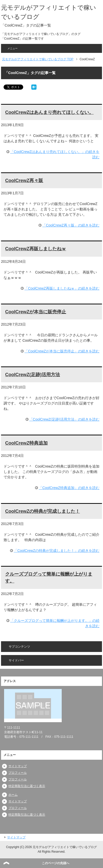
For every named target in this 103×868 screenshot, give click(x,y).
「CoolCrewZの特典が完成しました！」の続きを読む (57, 551)
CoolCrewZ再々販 (24, 181)
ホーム (13, 795)
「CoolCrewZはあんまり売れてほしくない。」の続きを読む (55, 154)
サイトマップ (18, 766)
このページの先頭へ (56, 863)
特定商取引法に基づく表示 (27, 786)
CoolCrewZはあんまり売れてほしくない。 (49, 112)
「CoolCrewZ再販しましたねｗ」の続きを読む (62, 288)
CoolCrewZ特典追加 (26, 443)
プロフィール (18, 773)
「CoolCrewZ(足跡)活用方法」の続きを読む (64, 419)
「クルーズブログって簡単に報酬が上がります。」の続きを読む (55, 623)
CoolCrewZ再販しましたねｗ (36, 249)
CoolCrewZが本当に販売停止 (36, 312)
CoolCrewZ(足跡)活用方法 (33, 375)
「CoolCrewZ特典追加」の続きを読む (69, 488)
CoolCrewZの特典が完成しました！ (42, 511)
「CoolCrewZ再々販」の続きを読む (71, 225)
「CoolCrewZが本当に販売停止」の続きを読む (62, 351)
